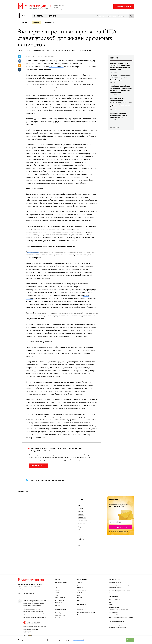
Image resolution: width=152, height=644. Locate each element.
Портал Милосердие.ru (61, 582)
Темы (56, 595)
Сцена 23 (57, 618)
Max (78, 600)
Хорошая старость (114, 607)
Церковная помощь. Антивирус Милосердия (121, 617)
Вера (80, 505)
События (81, 539)
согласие (124, 531)
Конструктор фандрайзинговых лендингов (120, 585)
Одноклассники (82, 590)
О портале (100, 16)
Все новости (114, 127)
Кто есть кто (82, 518)
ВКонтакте (80, 587)
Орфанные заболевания (32, 477)
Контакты (58, 605)
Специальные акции (114, 599)
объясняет (71, 220)
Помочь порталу (38, 466)
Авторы (57, 587)
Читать (25, 16)
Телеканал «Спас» (60, 615)
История (81, 511)
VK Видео (80, 597)
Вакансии (58, 590)
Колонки (81, 515)
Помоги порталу (124, 6)
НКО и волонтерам (60, 600)
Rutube (79, 595)
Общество (82, 530)
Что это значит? (79, 640)
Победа (111, 605)
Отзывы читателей (60, 597)
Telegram (80, 582)
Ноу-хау (81, 527)
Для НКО (52, 16)
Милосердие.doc (113, 612)
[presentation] (121, 522)
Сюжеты (57, 592)
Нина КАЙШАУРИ (49, 56)
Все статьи (82, 545)
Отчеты (79, 615)
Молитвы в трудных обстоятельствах (119, 610)
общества (92, 136)
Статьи (24, 22)
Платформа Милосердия (115, 587)
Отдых (80, 533)
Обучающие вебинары (115, 582)
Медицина (82, 524)
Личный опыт (83, 521)
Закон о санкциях (45, 477)
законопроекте (33, 252)
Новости (37, 22)
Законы (81, 508)
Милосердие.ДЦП (113, 615)
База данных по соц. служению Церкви (119, 625)
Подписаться (121, 527)
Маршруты (49, 22)
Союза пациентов (56, 66)
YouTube (80, 592)
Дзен (79, 585)
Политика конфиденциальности (86, 612)
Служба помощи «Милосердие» (116, 16)
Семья (80, 536)
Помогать (39, 16)
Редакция (57, 585)
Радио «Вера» (59, 613)
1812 (110, 602)
